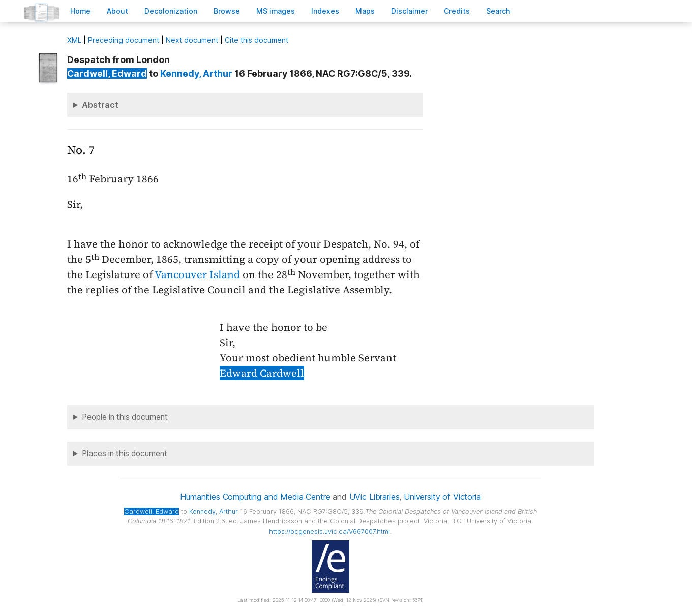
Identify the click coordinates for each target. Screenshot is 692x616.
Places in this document (125, 454)
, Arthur (196, 73)
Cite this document (257, 40)
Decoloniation (171, 11)
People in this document (125, 417)
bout (117, 11)
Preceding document (124, 40)
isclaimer (409, 11)
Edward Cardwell (262, 373)
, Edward (107, 73)
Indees (325, 11)
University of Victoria (442, 497)
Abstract (100, 105)
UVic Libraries (374, 497)
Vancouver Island (197, 274)
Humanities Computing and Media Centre (255, 497)
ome (80, 11)
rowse (227, 11)
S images (276, 11)
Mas (365, 11)
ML (74, 40)
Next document (192, 40)
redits (457, 11)
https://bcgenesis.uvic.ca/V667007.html (329, 531)
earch (498, 11)
